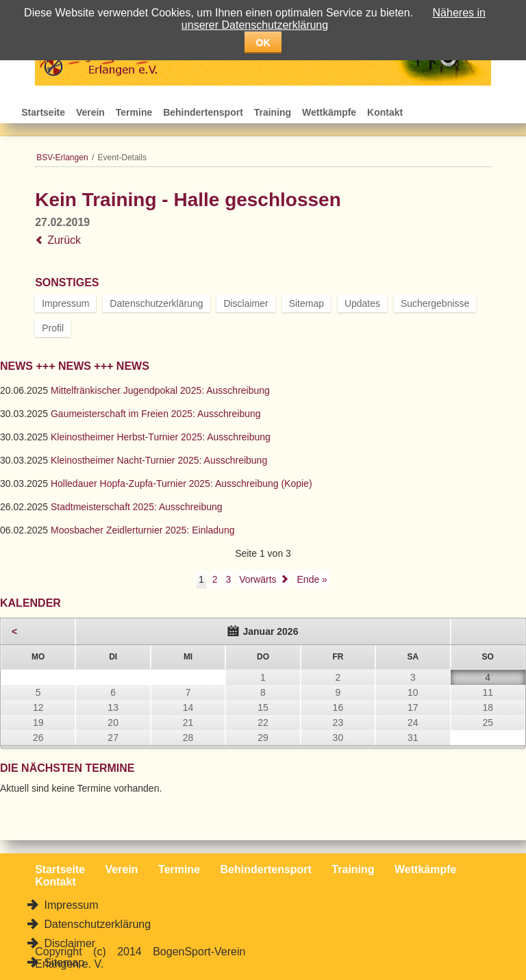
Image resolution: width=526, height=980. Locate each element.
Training (273, 112)
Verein (90, 112)
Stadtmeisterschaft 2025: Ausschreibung (137, 507)
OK (263, 42)
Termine (134, 112)
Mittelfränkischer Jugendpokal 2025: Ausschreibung (160, 390)
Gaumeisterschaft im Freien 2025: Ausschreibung (156, 414)
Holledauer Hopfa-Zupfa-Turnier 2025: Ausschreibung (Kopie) (181, 483)
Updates (362, 303)
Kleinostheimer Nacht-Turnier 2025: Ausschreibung (159, 460)
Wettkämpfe (329, 112)
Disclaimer (246, 303)
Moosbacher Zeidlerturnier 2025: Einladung (143, 530)
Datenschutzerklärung (156, 303)
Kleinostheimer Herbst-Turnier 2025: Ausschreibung (161, 437)
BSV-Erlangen (62, 158)
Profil (53, 328)
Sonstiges (67, 282)
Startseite (43, 112)
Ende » (312, 579)
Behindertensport (203, 112)
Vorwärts (258, 579)
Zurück (64, 240)
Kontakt (385, 112)
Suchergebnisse (435, 303)
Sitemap (306, 303)
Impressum (65, 303)
